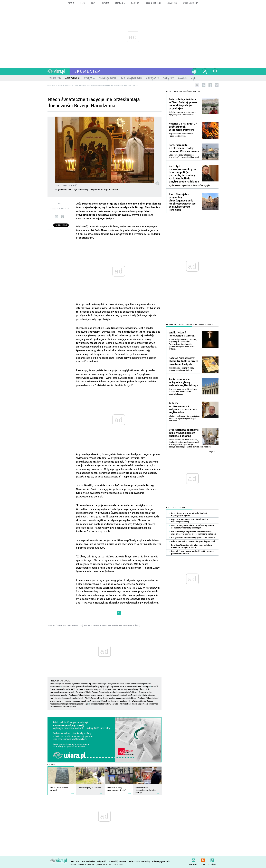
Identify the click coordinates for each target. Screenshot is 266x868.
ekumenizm (88, 71)
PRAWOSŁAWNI (115, 625)
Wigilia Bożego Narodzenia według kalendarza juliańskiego (110, 698)
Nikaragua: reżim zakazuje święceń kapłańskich (193, 541)
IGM (77, 861)
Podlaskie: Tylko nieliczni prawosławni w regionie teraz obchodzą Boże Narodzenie (105, 695)
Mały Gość (172, 3)
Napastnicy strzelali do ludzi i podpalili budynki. (181, 135)
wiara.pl (59, 71)
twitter (217, 85)
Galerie (51, 765)
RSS (203, 860)
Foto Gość (112, 861)
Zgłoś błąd (212, 860)
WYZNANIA (129, 625)
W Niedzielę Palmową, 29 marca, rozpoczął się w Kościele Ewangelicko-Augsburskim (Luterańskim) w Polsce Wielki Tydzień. (183, 344)
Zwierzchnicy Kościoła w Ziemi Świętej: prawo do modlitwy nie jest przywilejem (183, 104)
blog (83, 3)
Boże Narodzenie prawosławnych (116, 701)
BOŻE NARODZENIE (62, 625)
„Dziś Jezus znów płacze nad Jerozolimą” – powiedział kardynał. (184, 156)
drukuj (63, 217)
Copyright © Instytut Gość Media (83, 865)
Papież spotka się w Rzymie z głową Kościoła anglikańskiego (183, 382)
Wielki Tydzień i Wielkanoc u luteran (182, 334)
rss (204, 85)
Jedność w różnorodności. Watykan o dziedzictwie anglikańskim (183, 408)
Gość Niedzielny (153, 3)
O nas (71, 861)
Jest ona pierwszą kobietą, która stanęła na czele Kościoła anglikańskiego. (183, 392)
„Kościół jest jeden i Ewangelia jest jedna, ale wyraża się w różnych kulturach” (184, 418)
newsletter (193, 860)
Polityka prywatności (161, 861)
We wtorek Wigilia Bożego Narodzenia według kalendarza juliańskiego (106, 692)
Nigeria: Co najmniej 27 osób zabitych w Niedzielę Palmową (183, 127)
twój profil (205, 71)
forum (71, 3)
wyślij (56, 217)
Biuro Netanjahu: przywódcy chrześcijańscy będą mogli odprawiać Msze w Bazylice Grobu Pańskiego (106, 686)
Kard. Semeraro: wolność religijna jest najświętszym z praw (189, 514)
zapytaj (105, 3)
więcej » (72, 792)
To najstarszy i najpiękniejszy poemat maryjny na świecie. (181, 369)
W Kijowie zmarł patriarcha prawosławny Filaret (123, 689)
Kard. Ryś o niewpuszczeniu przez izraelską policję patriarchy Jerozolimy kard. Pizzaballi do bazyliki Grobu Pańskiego (184, 174)
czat (93, 3)
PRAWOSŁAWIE (100, 625)
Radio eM (135, 3)
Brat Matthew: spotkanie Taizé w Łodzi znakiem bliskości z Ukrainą (184, 433)
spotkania (120, 3)
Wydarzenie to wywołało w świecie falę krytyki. (189, 185)
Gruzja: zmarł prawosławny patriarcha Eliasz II (193, 538)
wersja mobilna (191, 3)
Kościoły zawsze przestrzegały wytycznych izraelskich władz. (182, 113)
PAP (90, 625)
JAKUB (75, 625)
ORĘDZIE (83, 625)
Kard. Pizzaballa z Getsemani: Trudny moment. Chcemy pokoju (184, 148)
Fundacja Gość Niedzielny (139, 861)
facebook (210, 85)
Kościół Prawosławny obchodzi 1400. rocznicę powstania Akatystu (184, 361)
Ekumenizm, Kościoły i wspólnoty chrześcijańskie (189, 325)
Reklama (122, 861)
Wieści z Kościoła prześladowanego (183, 91)
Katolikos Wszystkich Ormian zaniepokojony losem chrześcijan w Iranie (192, 546)
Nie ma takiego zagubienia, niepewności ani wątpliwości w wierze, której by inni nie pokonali (193, 533)
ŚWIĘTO (138, 625)
